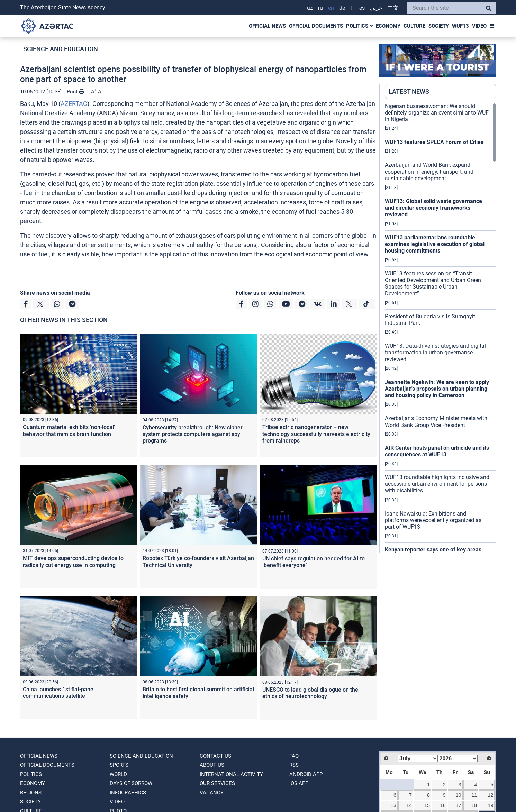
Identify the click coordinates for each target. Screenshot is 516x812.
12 (490, 795)
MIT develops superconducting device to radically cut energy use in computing (73, 562)
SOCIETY (439, 26)
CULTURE (414, 26)
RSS (294, 765)
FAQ (294, 756)
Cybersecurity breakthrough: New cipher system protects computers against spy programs (193, 434)
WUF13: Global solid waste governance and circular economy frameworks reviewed (433, 208)
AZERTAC (74, 104)
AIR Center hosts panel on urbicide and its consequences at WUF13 (437, 451)
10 (459, 795)
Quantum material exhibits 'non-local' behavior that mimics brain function (69, 430)
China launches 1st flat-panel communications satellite (59, 693)
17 (459, 805)
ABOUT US (212, 765)
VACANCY (212, 793)
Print (75, 92)
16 (443, 805)
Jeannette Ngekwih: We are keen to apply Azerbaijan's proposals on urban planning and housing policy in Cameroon (437, 389)
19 (490, 805)
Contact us (215, 756)
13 (393, 805)
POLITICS (359, 26)
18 (474, 805)
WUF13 (460, 26)
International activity (231, 774)
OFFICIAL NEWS (267, 26)
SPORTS (119, 765)
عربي (376, 8)
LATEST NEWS (409, 92)
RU (320, 8)
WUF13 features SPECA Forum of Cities (434, 142)
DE (342, 8)
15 (427, 805)
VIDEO (479, 26)
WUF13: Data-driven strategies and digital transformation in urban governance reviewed (435, 352)
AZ (310, 8)
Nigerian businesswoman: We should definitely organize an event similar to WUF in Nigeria (437, 113)
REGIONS (31, 793)
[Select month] (418, 759)
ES (362, 8)
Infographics (128, 793)
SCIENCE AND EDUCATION (61, 49)
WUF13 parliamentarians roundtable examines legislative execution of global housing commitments (435, 244)
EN (331, 8)
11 (474, 795)
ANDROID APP (306, 774)
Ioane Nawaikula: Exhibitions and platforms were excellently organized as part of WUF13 (433, 520)
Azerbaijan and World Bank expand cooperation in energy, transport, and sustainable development (429, 171)
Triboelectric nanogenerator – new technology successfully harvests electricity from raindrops (316, 434)
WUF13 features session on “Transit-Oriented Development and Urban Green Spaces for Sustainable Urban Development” (433, 284)
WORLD (118, 774)
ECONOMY (388, 26)
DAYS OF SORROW (131, 783)
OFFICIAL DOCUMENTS (316, 26)
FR (352, 8)
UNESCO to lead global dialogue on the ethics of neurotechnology (310, 693)
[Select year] (458, 759)
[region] (441, 328)
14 (409, 805)
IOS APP (299, 783)
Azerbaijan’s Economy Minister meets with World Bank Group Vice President (436, 421)
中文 (393, 8)
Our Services (217, 783)
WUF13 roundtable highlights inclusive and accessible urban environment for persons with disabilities (437, 484)
